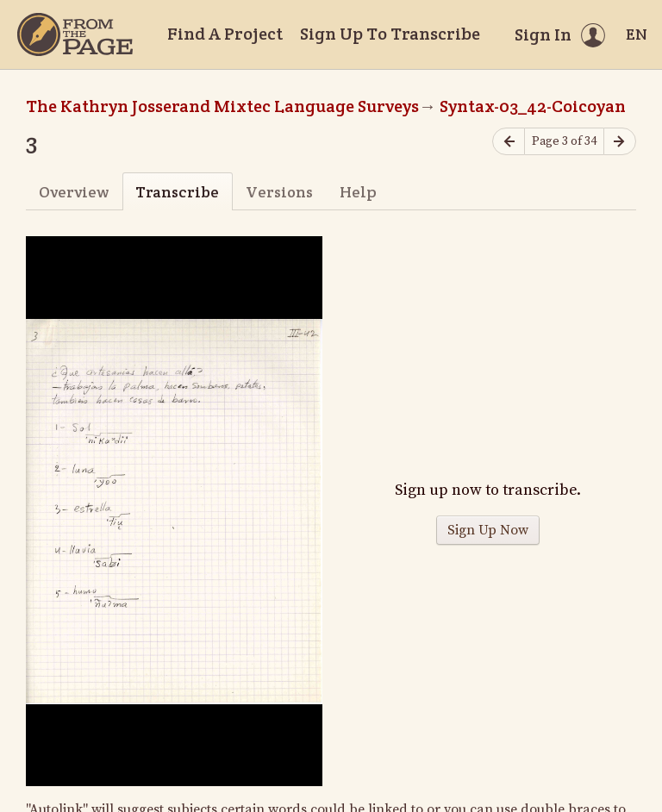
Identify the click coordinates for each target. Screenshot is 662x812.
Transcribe (177, 192)
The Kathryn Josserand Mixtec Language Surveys (222, 106)
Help (358, 192)
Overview (74, 192)
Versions (279, 192)
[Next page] (620, 142)
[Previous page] (509, 142)
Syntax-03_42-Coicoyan (533, 106)
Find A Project (225, 34)
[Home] (75, 34)
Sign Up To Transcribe (390, 34)
